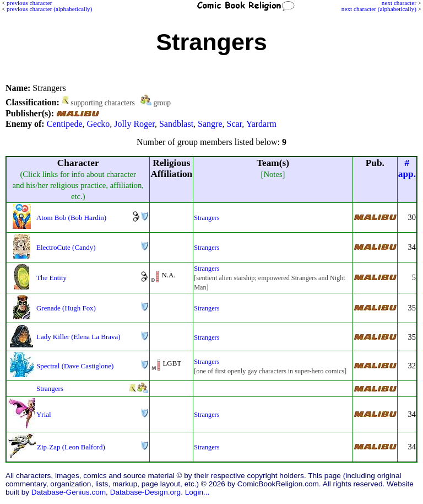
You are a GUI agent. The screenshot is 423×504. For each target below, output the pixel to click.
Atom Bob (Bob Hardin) (71, 218)
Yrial (44, 414)
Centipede (65, 124)
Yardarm (261, 124)
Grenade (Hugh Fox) (66, 308)
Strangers (207, 218)
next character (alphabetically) (379, 9)
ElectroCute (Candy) (66, 247)
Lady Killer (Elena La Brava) (78, 337)
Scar (235, 124)
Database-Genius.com (69, 492)
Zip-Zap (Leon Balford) (71, 447)
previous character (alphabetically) (49, 9)
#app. (407, 168)
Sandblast (176, 124)
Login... (197, 492)
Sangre (210, 124)
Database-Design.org (145, 492)
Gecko (99, 124)
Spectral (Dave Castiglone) (75, 366)
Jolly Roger (134, 124)
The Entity (51, 278)
